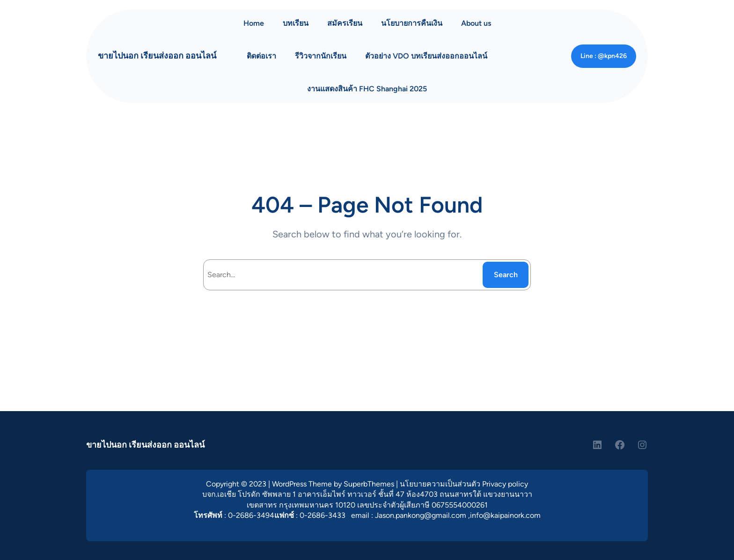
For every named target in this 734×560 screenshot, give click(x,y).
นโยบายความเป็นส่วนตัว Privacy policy (464, 484)
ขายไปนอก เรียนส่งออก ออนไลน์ (157, 56)
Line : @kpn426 (604, 56)
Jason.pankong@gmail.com (421, 515)
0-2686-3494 (251, 515)
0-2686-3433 (323, 515)
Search (506, 275)
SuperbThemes (369, 484)
